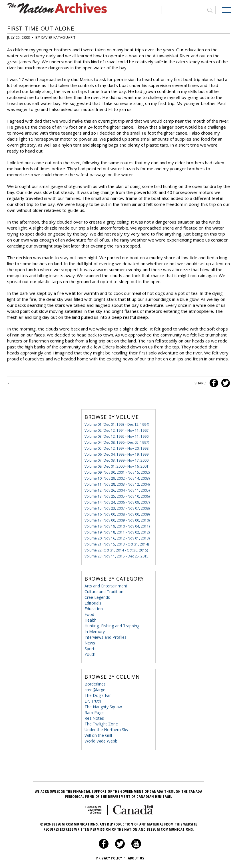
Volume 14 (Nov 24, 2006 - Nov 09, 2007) (117, 502)
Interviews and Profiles (106, 637)
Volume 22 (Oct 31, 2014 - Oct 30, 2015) (116, 550)
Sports (91, 649)
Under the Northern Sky (106, 730)
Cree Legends (97, 597)
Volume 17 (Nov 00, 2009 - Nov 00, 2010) (117, 520)
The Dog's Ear (98, 695)
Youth (90, 654)
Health (91, 620)
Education (94, 609)
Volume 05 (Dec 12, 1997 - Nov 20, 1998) (117, 448)
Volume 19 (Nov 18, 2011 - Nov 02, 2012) (117, 532)
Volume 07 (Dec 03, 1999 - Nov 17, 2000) (117, 460)
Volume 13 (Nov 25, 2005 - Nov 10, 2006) (117, 496)
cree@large (95, 690)
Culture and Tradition (104, 592)
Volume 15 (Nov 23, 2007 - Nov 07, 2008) (117, 508)
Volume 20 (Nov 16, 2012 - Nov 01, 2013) (117, 538)
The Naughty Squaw (103, 707)
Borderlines (95, 684)
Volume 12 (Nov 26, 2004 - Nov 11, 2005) (117, 490)
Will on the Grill (98, 735)
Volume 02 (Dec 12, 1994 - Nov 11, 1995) (117, 430)
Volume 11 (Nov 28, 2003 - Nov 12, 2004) (117, 484)
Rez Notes (94, 718)
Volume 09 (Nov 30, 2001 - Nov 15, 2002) (117, 472)
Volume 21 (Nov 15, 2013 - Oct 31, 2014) (117, 544)
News (90, 643)
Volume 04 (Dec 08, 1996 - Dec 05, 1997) (117, 442)
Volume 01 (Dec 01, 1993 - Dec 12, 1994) (117, 424)
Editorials (93, 603)
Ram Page (94, 712)
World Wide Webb (101, 741)
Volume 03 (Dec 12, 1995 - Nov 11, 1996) (117, 436)
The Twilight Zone (101, 724)
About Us (136, 858)
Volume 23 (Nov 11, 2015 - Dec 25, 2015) (117, 556)
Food (89, 614)
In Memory (95, 631)
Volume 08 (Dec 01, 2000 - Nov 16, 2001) (117, 466)
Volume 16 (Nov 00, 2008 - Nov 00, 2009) (117, 514)
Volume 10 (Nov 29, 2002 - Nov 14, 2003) (117, 478)
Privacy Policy (112, 858)
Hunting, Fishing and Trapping (112, 626)
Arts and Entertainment (106, 586)
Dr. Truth (93, 701)
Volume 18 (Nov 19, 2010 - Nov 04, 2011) (117, 526)
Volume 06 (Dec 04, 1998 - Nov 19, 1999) (117, 454)
